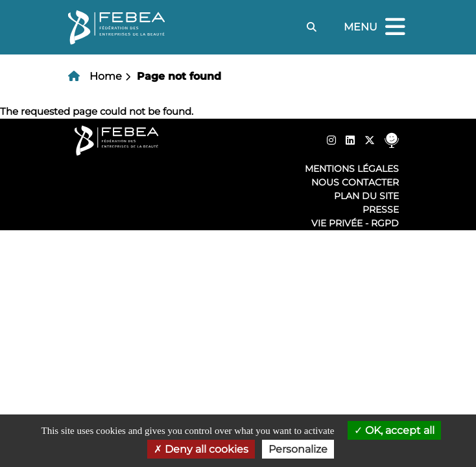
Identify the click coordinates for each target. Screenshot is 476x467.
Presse (381, 210)
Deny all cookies (201, 449)
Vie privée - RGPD (355, 223)
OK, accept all (394, 430)
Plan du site (366, 196)
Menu (376, 28)
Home (106, 76)
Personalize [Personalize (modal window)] (298, 449)
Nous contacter (355, 182)
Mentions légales (352, 169)
